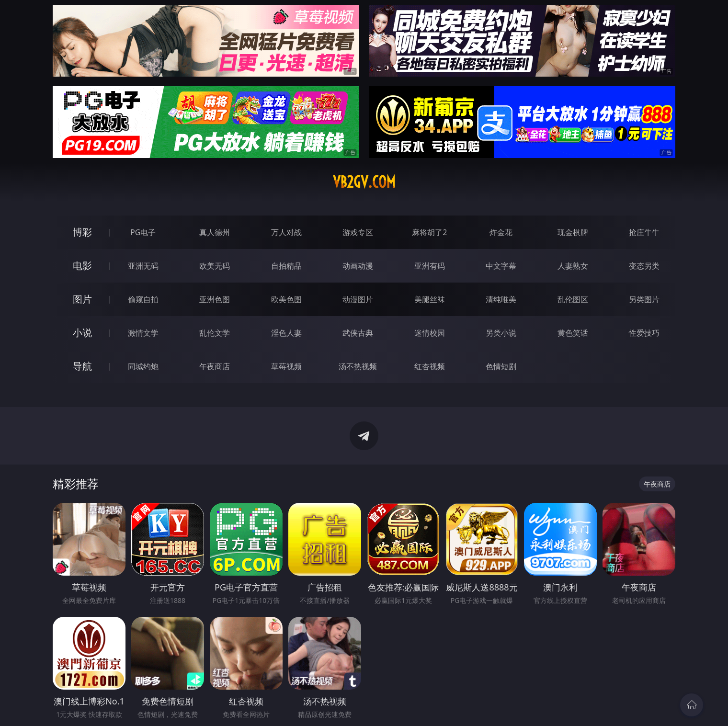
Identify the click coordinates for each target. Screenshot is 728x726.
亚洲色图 (215, 299)
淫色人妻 (286, 333)
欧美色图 (286, 299)
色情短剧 (501, 366)
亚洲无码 (143, 266)
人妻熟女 (573, 266)
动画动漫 (358, 266)
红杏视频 (430, 366)
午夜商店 (215, 366)
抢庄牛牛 (644, 232)
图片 (82, 299)
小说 (82, 333)
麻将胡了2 (429, 232)
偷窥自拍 (143, 299)
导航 (82, 366)
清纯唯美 (501, 299)
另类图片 (644, 299)
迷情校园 (430, 333)
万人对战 (286, 232)
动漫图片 (358, 299)
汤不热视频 (358, 366)
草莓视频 (286, 366)
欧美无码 (215, 266)
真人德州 (215, 232)
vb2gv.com (364, 182)
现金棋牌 (573, 232)
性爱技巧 (644, 333)
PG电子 (143, 232)
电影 (82, 266)
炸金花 (501, 232)
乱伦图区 (573, 299)
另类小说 (501, 333)
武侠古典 (358, 333)
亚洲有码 (430, 266)
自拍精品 (286, 266)
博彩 (82, 232)
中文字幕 (501, 266)
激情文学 (143, 333)
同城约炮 (143, 366)
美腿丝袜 (430, 299)
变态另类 (644, 266)
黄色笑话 (573, 333)
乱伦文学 (215, 333)
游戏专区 (358, 232)
